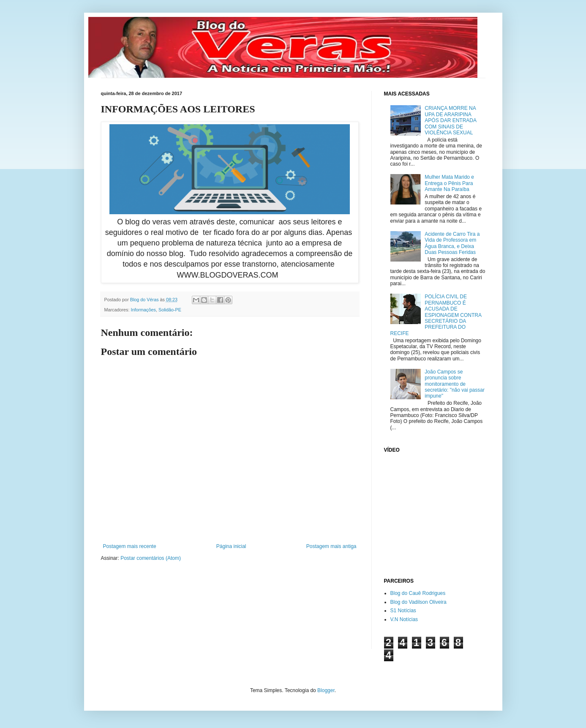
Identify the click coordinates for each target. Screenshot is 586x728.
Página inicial (231, 546)
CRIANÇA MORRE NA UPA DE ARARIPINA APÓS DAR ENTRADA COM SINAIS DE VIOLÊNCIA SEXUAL (450, 120)
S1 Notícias (403, 611)
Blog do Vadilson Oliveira (418, 602)
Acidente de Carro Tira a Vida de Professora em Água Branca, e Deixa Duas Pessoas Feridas (452, 243)
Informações (143, 310)
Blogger (326, 690)
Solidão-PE (170, 310)
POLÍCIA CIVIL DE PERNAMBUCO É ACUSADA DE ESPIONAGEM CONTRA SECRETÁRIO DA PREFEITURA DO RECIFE (436, 315)
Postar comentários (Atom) (151, 558)
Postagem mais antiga (331, 546)
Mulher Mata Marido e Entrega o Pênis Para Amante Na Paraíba (449, 183)
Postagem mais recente (130, 546)
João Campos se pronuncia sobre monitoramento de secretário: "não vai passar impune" (455, 384)
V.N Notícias (404, 619)
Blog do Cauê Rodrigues (418, 593)
